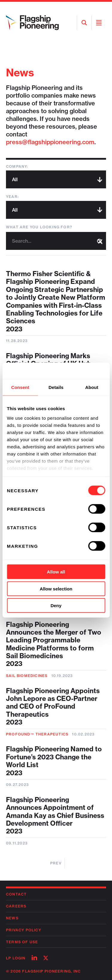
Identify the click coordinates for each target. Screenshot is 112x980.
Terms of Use (22, 942)
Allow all (56, 572)
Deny (56, 606)
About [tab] (92, 387)
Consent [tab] (20, 387)
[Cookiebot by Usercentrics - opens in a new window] (80, 371)
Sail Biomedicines (27, 676)
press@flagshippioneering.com (50, 142)
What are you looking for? (39, 227)
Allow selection (56, 589)
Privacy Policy (24, 930)
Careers (16, 906)
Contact (16, 894)
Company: (17, 166)
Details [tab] (56, 387)
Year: (12, 197)
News (12, 918)
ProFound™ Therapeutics (37, 734)
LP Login (16, 958)
